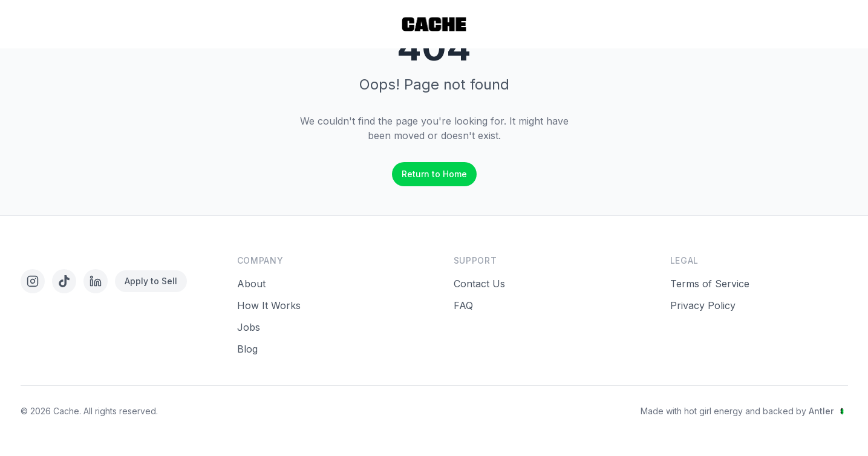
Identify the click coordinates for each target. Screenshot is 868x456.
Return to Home (434, 174)
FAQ (463, 305)
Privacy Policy (703, 305)
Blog (247, 349)
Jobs (249, 327)
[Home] (434, 24)
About (251, 284)
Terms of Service (710, 284)
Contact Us (479, 284)
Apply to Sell (151, 281)
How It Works (269, 305)
